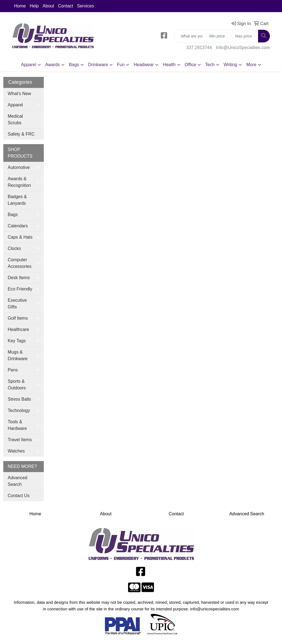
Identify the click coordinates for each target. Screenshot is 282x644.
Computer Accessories (20, 263)
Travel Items (20, 440)
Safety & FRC (21, 134)
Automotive (19, 167)
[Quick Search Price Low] (219, 36)
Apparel (15, 105)
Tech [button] (210, 65)
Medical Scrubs (15, 119)
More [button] (251, 65)
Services (86, 6)
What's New (19, 94)
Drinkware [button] (98, 65)
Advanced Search (17, 481)
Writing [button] (231, 65)
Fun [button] (121, 65)
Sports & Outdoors (17, 385)
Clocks (14, 248)
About (48, 6)
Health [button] (169, 65)
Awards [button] (52, 65)
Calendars (18, 226)
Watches (16, 451)
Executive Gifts (17, 304)
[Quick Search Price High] (245, 36)
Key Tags (17, 341)
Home (20, 6)
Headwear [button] (144, 65)
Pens (13, 370)
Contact (65, 6)
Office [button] (191, 65)
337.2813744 (199, 48)
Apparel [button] (29, 65)
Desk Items (19, 278)
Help (34, 6)
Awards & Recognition (19, 182)
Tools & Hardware (17, 425)
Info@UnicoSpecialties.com (243, 48)
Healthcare (18, 329)
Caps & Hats (20, 237)
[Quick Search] (190, 36)
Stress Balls (19, 399)
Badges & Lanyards (17, 200)
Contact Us (19, 496)
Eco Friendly (20, 289)
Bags (13, 215)
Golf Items (18, 318)
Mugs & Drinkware (18, 355)
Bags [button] (74, 65)
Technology (19, 410)
